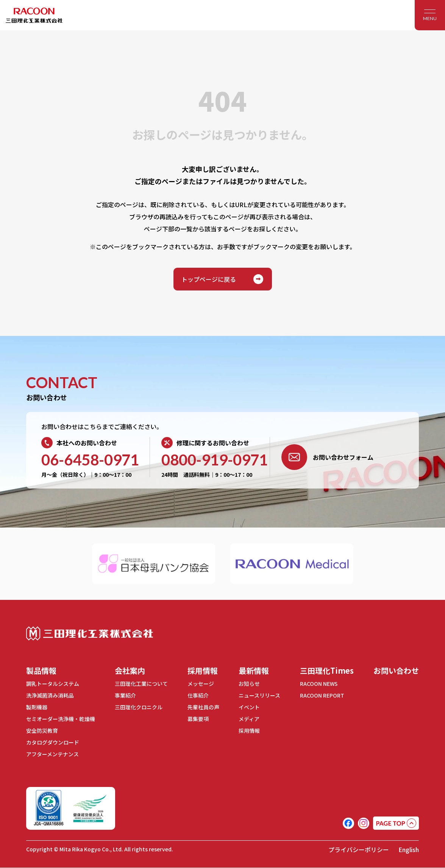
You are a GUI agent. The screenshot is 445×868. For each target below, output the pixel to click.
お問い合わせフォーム (327, 457)
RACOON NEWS (319, 684)
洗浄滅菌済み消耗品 (50, 695)
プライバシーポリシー (359, 850)
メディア (249, 719)
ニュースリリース (259, 695)
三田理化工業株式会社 (90, 633)
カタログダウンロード (53, 742)
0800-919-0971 (215, 460)
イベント (249, 707)
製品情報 (41, 671)
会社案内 (130, 671)
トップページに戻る (223, 279)
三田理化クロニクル (139, 707)
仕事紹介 (198, 695)
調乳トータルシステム (53, 684)
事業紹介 (125, 695)
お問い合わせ (396, 671)
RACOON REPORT (322, 695)
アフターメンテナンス (52, 754)
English (409, 850)
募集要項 (198, 719)
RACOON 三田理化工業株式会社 (34, 15)
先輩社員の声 (203, 707)
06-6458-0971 (90, 460)
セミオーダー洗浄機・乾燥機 (61, 719)
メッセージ (201, 684)
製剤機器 (37, 707)
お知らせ (249, 684)
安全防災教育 (42, 731)
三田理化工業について (141, 684)
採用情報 (203, 671)
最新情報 (254, 671)
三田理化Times (327, 671)
